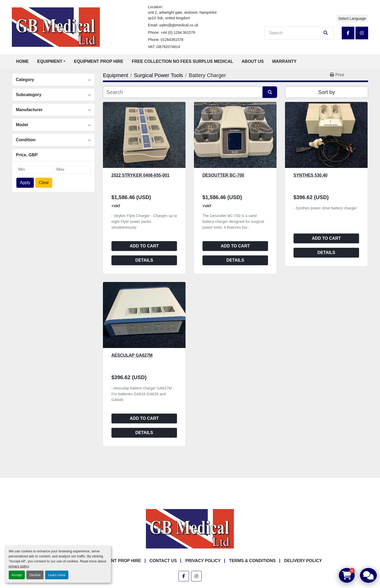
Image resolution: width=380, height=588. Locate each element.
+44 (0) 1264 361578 (178, 32)
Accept (17, 575)
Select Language (352, 18)
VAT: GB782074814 (164, 47)
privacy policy (19, 566)
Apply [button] (25, 183)
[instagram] (362, 33)
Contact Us (163, 561)
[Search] (296, 33)
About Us (253, 61)
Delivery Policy (303, 561)
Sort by (327, 92)
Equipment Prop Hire (99, 61)
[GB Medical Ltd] (190, 529)
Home (22, 61)
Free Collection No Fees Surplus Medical (183, 61)
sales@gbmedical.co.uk (179, 25)
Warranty (284, 61)
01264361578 (172, 40)
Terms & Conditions (252, 561)
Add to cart (144, 246)
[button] (51, 62)
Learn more (57, 575)
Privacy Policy (203, 561)
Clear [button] (44, 183)
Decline (35, 575)
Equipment (50, 61)
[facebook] (348, 33)
